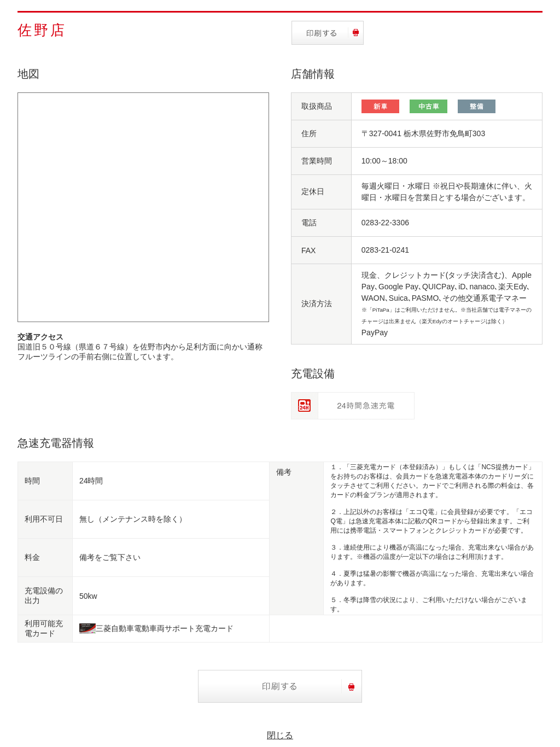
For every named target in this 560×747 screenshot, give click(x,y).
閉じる (280, 735)
